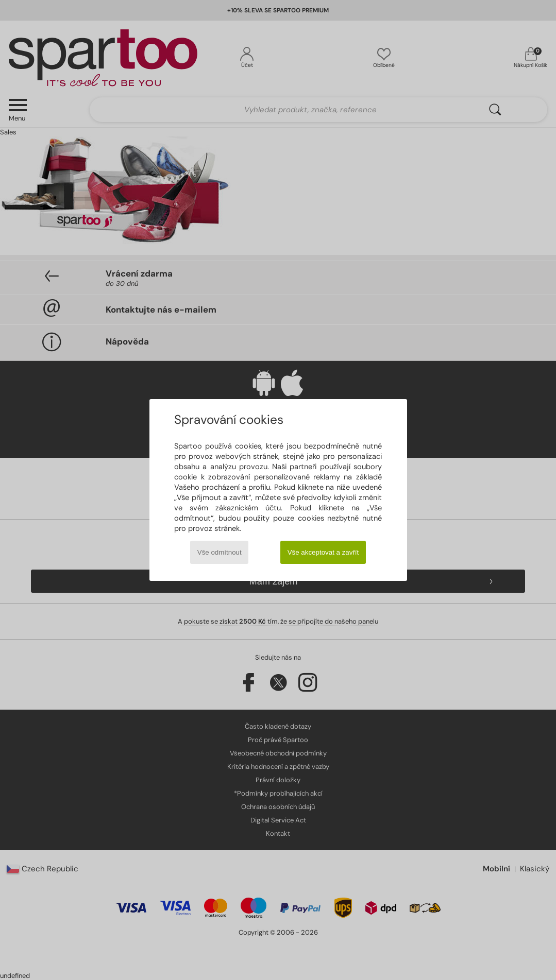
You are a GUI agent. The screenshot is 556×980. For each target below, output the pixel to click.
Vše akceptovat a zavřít (323, 552)
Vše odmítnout (220, 552)
